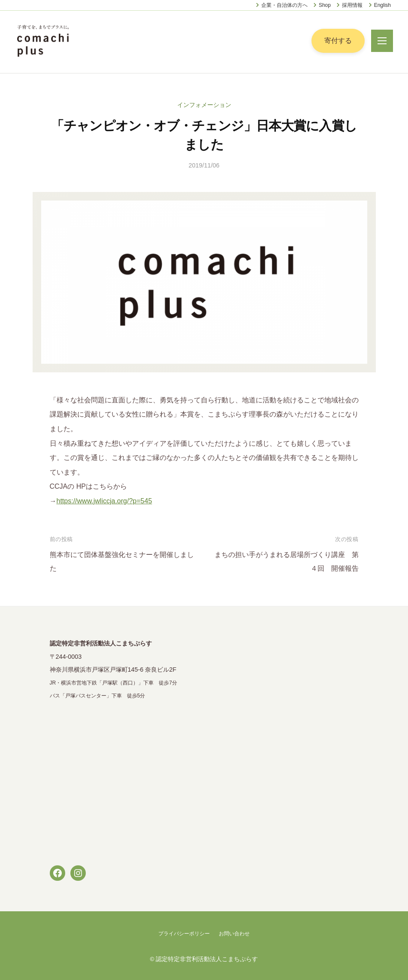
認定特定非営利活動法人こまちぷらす (207, 959)
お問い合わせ (234, 934)
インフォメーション (204, 105)
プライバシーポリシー (184, 934)
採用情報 (352, 5)
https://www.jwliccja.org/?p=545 (104, 501)
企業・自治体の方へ (284, 5)
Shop (325, 5)
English (382, 5)
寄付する (338, 41)
